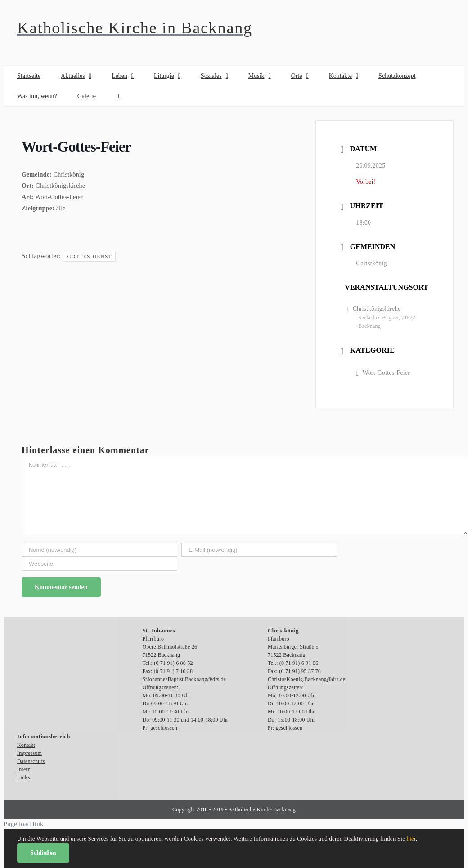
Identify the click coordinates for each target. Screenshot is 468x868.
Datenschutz (31, 761)
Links (23, 777)
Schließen (43, 853)
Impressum (29, 753)
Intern (24, 769)
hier (411, 838)
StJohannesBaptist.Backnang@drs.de (184, 679)
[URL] (99, 564)
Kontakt (26, 745)
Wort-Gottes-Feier (383, 373)
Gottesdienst (90, 256)
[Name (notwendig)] (99, 550)
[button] (118, 96)
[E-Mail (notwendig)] (259, 550)
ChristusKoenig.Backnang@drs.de (306, 679)
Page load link (24, 824)
